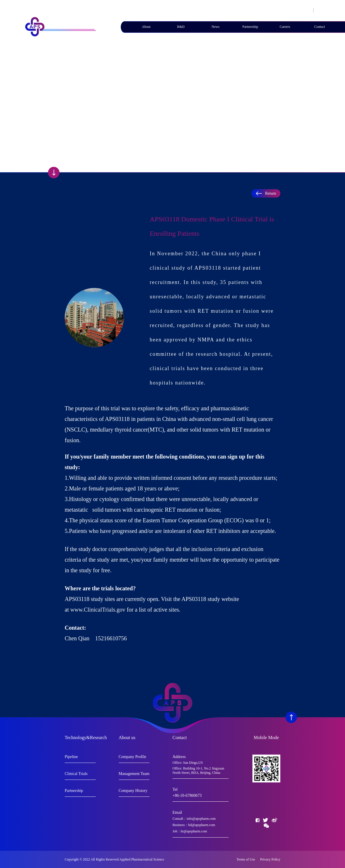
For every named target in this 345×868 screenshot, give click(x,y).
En (319, 10)
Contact (320, 27)
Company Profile (133, 757)
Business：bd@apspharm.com (194, 825)
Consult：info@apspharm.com (194, 819)
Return (266, 193)
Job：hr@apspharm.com (190, 831)
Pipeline (71, 757)
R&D (181, 27)
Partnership (250, 27)
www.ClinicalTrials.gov (98, 610)
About (146, 27)
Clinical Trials (76, 774)
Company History (133, 791)
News (215, 27)
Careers (285, 27)
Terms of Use (247, 859)
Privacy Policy (270, 859)
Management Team (134, 774)
